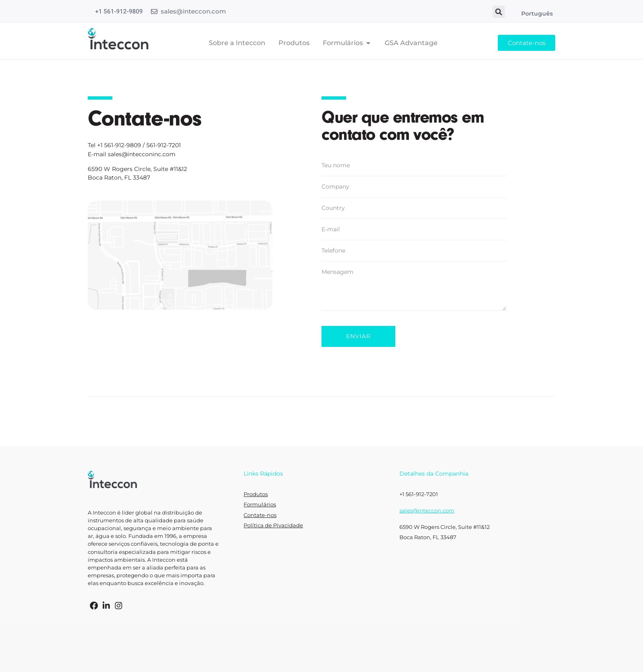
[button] (499, 12)
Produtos (256, 494)
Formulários (260, 505)
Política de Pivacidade (273, 525)
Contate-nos (260, 515)
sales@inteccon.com (193, 11)
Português (537, 14)
